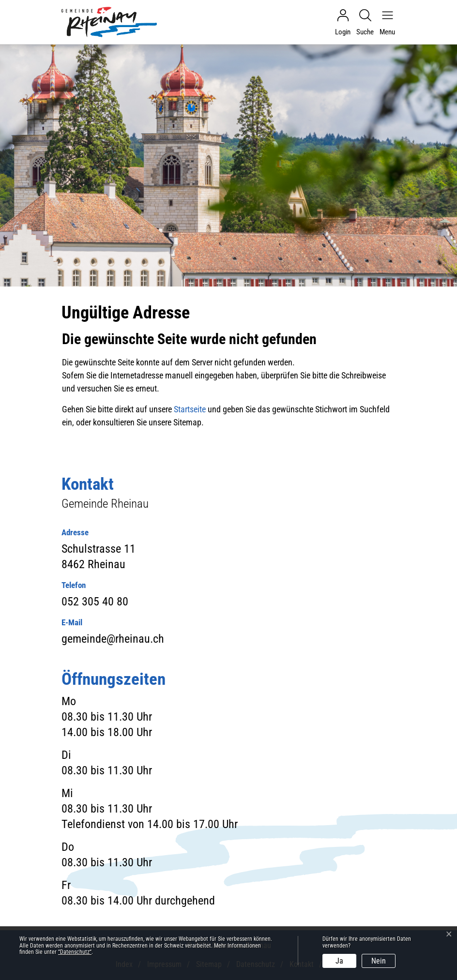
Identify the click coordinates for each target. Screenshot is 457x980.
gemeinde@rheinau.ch (113, 639)
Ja (339, 961)
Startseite (190, 409)
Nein (379, 961)
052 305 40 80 (95, 602)
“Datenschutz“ (75, 952)
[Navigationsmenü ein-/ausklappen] (385, 22)
